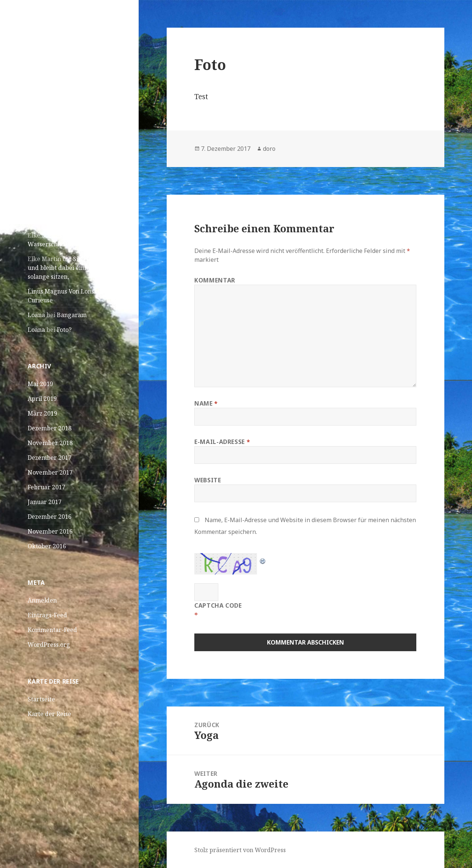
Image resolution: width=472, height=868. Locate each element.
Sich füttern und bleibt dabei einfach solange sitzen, (67, 268)
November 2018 (50, 443)
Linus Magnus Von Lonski (64, 291)
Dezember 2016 (50, 517)
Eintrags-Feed (47, 615)
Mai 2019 (40, 384)
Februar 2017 (46, 487)
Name (206, 403)
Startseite (41, 699)
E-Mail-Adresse (222, 442)
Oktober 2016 (47, 546)
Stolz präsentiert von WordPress (240, 850)
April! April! (45, 181)
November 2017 (50, 472)
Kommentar (215, 280)
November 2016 (50, 531)
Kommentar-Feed (52, 630)
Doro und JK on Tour (64, 39)
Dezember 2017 (50, 458)
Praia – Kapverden (54, 152)
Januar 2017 (45, 502)
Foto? (64, 330)
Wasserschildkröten (56, 244)
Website (208, 480)
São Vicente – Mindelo (59, 137)
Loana (36, 315)
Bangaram (72, 315)
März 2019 (42, 413)
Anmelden (42, 600)
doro (269, 149)
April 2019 (42, 399)
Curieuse (40, 300)
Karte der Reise (49, 714)
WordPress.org (49, 645)
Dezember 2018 (50, 428)
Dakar (36, 166)
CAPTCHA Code (218, 605)
